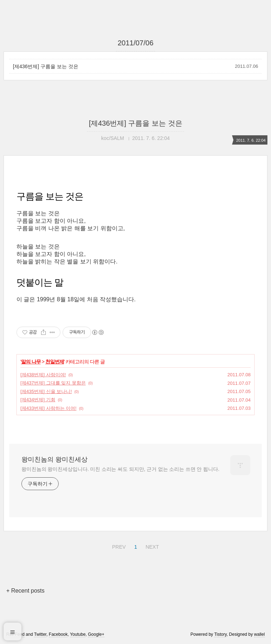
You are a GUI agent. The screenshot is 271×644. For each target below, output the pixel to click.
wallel (260, 634)
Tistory (220, 634)
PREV (118, 546)
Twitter (40, 634)
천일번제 (55, 362)
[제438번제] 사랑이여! (43, 375)
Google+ (96, 634)
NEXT (151, 546)
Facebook (58, 634)
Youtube (78, 634)
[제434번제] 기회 (38, 400)
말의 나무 (31, 362)
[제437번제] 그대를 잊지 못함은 (53, 383)
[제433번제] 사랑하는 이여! (48, 408)
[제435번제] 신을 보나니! (46, 391)
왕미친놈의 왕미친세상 (55, 459)
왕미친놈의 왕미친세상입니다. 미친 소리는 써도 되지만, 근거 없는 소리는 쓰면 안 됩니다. (120, 469)
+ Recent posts (25, 591)
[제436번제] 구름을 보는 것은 (46, 66)
